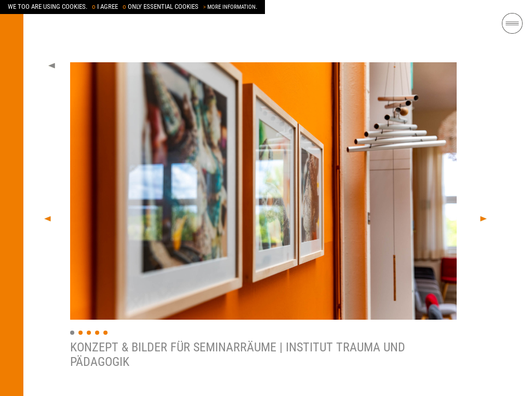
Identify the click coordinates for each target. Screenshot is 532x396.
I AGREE (105, 6)
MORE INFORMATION (229, 7)
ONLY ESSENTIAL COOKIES (161, 6)
